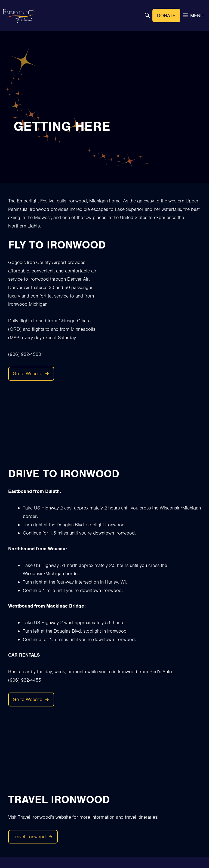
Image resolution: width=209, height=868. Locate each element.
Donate (166, 16)
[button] (147, 16)
